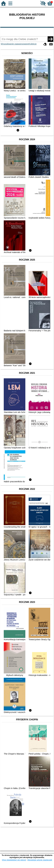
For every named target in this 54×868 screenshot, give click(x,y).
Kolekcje (33, 44)
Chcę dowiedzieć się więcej (14, 860)
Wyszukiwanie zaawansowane (15, 44)
